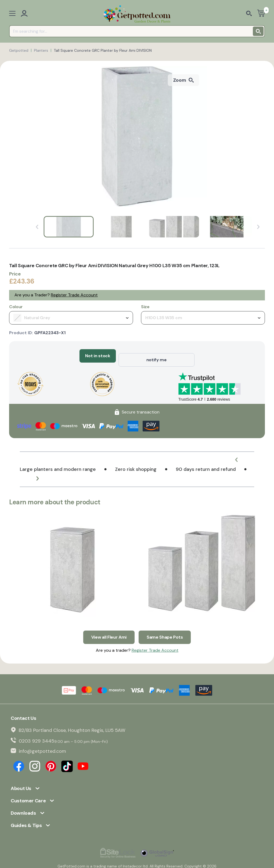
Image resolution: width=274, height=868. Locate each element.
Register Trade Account (74, 295)
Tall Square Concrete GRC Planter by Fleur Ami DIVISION (103, 50)
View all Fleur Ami (109, 629)
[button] (241, 456)
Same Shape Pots (165, 629)
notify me (157, 356)
